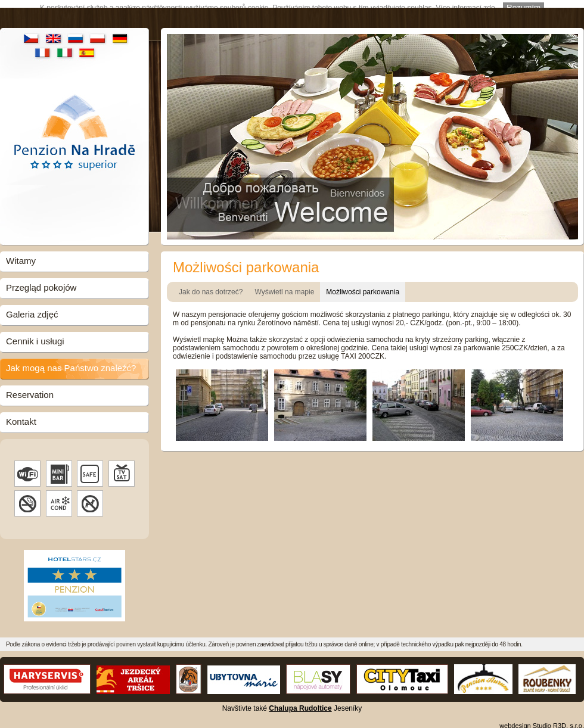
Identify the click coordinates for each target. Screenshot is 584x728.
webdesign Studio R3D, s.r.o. (542, 720)
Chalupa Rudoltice (300, 702)
